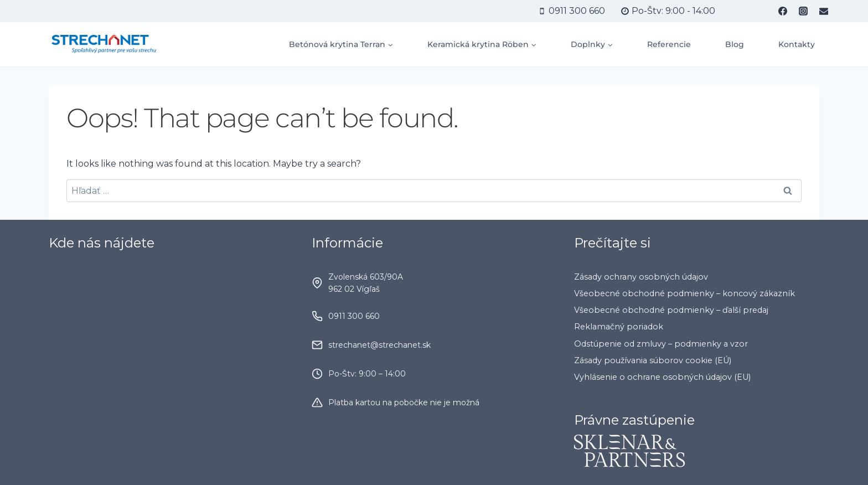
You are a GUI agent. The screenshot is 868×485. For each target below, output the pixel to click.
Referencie (669, 44)
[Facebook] (783, 11)
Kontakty (797, 44)
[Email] (824, 11)
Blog (735, 44)
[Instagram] (803, 11)
